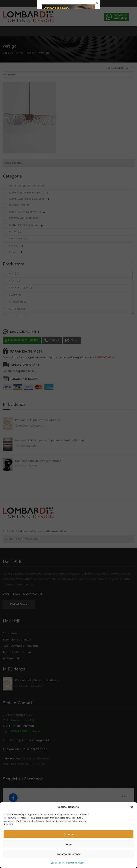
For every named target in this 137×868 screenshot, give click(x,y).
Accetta (68, 834)
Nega (68, 844)
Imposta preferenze (69, 854)
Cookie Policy (57, 863)
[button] (132, 807)
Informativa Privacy (75, 863)
